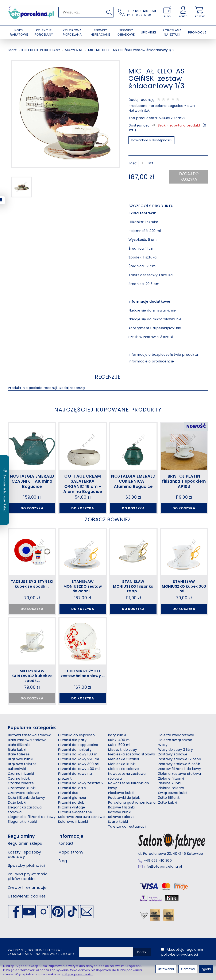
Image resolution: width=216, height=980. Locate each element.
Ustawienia (166, 969)
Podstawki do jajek (124, 803)
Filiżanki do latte (72, 793)
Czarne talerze (21, 788)
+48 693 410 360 (158, 866)
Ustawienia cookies (27, 901)
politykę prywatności (180, 959)
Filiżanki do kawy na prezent (75, 781)
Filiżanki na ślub (71, 808)
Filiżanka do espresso (76, 740)
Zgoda (206, 969)
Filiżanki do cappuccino (78, 750)
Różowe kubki (120, 817)
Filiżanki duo (68, 798)
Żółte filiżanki (169, 803)
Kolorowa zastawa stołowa (81, 822)
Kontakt (66, 849)
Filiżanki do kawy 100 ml (78, 760)
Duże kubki (17, 808)
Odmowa (188, 969)
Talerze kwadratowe (176, 740)
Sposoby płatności (26, 870)
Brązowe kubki (20, 764)
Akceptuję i (183, 957)
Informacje (71, 841)
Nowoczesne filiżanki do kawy (128, 791)
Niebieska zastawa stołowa (132, 760)
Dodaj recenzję (72, 390)
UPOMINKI (148, 32)
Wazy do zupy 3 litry (176, 755)
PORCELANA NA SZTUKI (172, 32)
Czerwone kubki (22, 793)
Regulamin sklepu (25, 849)
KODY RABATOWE (19, 32)
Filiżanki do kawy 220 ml (79, 764)
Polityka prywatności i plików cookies (29, 882)
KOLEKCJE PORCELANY (44, 32)
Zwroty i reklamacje (27, 893)
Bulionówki (17, 774)
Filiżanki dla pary (72, 745)
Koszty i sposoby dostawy (24, 859)
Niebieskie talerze (124, 774)
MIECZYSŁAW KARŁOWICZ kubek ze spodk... (32, 681)
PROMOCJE (197, 32)
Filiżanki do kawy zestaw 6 (80, 788)
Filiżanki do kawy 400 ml (79, 774)
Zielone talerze (171, 793)
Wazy (163, 750)
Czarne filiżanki (21, 779)
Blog (63, 866)
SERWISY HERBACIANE (100, 32)
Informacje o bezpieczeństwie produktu (163, 355)
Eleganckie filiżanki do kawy (32, 822)
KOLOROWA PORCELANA (72, 32)
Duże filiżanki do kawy (26, 803)
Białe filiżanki (19, 750)
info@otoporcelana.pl (163, 872)
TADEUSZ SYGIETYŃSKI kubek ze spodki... (32, 591)
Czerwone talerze (23, 798)
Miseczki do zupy (123, 755)
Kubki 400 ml (119, 745)
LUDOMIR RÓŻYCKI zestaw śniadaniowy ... (83, 681)
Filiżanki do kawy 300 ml (79, 769)
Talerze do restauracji (127, 832)
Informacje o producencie (151, 361)
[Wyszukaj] (109, 12)
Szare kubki (118, 827)
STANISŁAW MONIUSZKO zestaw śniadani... (83, 591)
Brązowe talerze (22, 769)
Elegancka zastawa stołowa (25, 815)
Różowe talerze (121, 822)
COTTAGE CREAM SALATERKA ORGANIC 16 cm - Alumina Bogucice (83, 485)
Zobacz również (108, 523)
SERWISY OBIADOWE (126, 32)
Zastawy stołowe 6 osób (179, 769)
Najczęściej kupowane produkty (108, 411)
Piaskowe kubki (121, 798)
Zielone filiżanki (171, 784)
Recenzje (108, 378)
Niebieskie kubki (122, 769)
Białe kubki (17, 755)
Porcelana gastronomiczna (132, 808)
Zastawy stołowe (173, 760)
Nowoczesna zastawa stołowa (127, 781)
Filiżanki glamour (72, 803)
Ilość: (133, 163)
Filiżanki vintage (72, 812)
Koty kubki (117, 740)
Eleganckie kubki (22, 827)
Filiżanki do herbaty (75, 755)
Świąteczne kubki (173, 798)
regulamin (194, 955)
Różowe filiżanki (121, 812)
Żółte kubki (168, 808)
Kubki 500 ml (119, 750)
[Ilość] (143, 163)
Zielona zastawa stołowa (180, 779)
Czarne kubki (19, 784)
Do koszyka (32, 510)
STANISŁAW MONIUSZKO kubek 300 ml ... (184, 591)
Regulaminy (21, 841)
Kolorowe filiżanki (73, 827)
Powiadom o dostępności (151, 140)
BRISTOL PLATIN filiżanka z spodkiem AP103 (184, 483)
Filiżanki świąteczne (75, 817)
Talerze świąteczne (175, 745)
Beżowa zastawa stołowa (30, 740)
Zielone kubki (169, 788)
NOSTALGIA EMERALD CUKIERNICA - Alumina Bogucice (133, 483)
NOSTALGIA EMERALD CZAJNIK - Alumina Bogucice (32, 483)
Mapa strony (71, 857)
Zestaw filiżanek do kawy (180, 774)
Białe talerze (19, 760)
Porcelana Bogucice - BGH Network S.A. (162, 108)
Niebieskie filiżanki (124, 764)
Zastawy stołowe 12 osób (180, 764)
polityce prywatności (77, 974)
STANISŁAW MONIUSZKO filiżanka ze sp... (133, 591)
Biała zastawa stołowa (27, 745)
